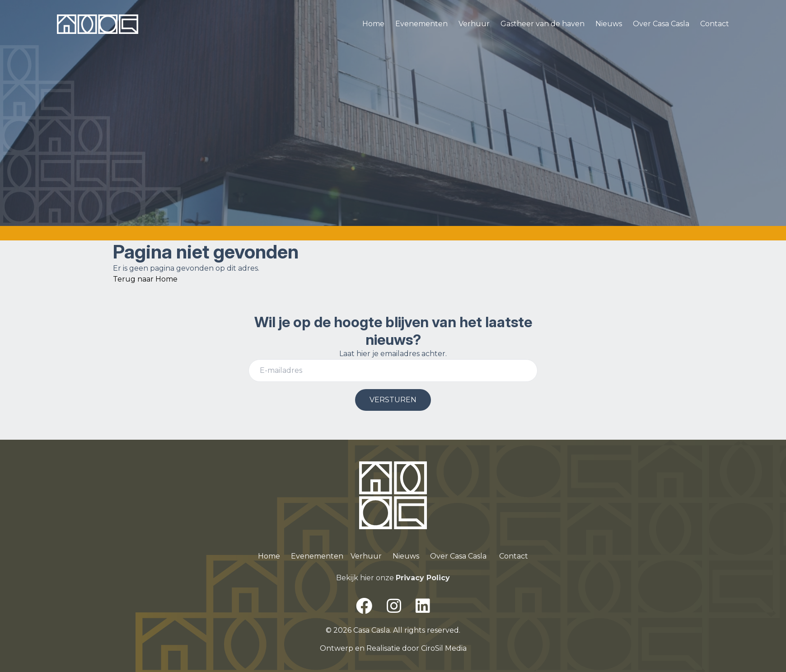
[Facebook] (364, 606)
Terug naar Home (145, 279)
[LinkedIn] (423, 606)
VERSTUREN (393, 400)
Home (373, 24)
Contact (715, 24)
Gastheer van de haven (543, 24)
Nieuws (609, 24)
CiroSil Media (444, 648)
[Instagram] (394, 606)
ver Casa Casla (461, 556)
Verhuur (474, 24)
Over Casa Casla (661, 24)
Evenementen (421, 24)
